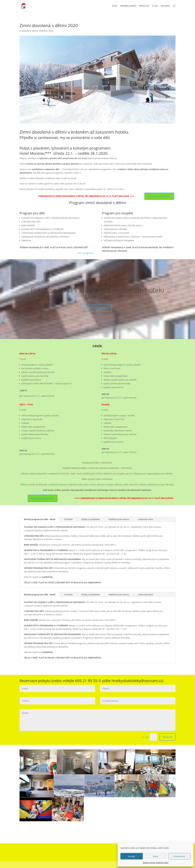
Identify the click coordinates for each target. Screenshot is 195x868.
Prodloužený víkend (29, 31)
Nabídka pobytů (128, 6)
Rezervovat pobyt (159, 196)
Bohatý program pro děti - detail (40, 519)
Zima (51, 31)
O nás (155, 6)
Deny (156, 856)
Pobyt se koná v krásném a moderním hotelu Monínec (97, 297)
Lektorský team (146, 519)
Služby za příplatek (91, 519)
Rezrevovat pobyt (43, 498)
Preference (179, 856)
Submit (168, 737)
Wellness (43, 31)
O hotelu (68, 519)
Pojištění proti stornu (119, 519)
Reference (144, 6)
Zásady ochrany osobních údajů (156, 863)
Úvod (115, 6)
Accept (132, 856)
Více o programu (85, 253)
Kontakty (165, 6)
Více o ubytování (97, 312)
